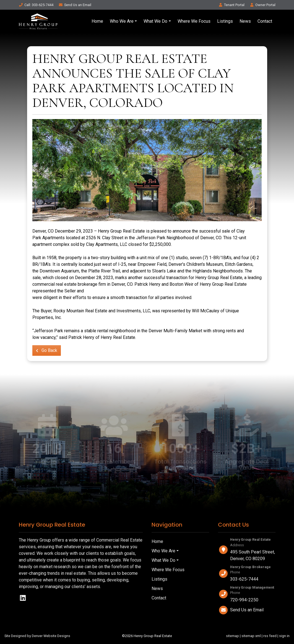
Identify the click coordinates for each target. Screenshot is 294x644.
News (245, 21)
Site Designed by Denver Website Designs (37, 636)
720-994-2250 (244, 600)
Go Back (47, 350)
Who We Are (122, 21)
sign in (284, 636)
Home (97, 21)
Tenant (231, 5)
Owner (263, 5)
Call (36, 5)
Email (75, 5)
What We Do (155, 21)
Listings (225, 21)
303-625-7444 (244, 579)
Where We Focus (194, 21)
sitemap (232, 636)
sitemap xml (251, 636)
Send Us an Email (247, 610)
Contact (265, 21)
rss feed (270, 636)
